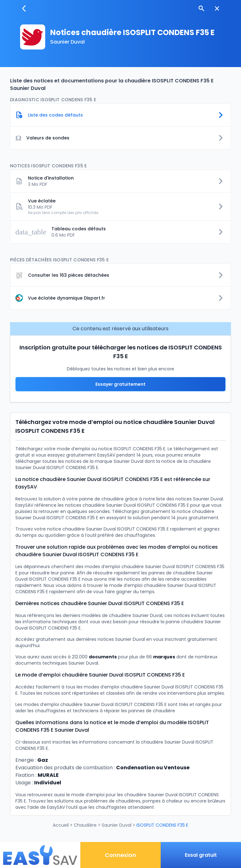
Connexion (120, 855)
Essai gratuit (201, 855)
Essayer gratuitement (120, 384)
